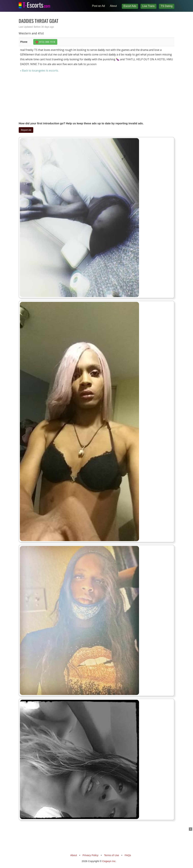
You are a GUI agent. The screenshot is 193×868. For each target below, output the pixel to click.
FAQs (128, 855)
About (113, 6)
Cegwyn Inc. (109, 861)
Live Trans (148, 6)
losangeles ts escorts (45, 71)
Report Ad (26, 130)
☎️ (45, 42)
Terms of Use (111, 855)
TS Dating (167, 6)
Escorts (36, 4)
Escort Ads (130, 6)
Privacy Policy (91, 855)
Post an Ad (98, 6)
